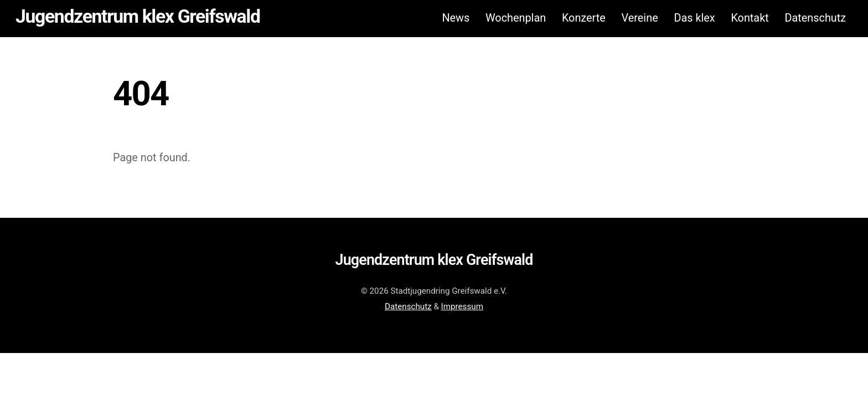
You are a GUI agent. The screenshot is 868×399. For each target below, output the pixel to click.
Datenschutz (815, 18)
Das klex (694, 18)
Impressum (462, 306)
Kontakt (750, 18)
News (456, 18)
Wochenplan (516, 18)
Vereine (640, 18)
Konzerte (584, 18)
